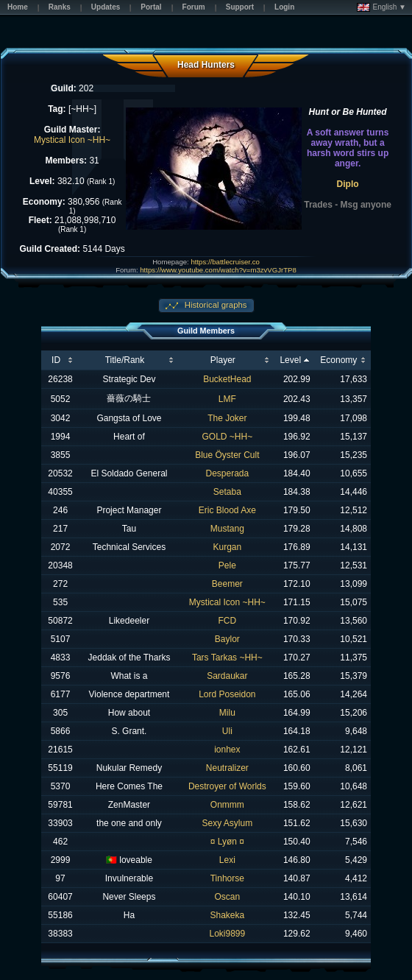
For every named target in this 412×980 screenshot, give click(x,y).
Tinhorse (227, 878)
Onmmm (227, 805)
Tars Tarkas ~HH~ (227, 658)
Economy (338, 360)
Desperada (227, 473)
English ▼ (381, 7)
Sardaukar (227, 676)
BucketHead (227, 379)
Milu (227, 713)
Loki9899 (227, 934)
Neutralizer (227, 768)
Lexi (227, 860)
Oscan (228, 897)
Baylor (227, 639)
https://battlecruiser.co (225, 262)
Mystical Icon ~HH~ (72, 140)
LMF (227, 399)
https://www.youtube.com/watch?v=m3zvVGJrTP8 (218, 270)
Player (223, 360)
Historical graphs (215, 305)
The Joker (227, 418)
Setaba (227, 492)
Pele (227, 565)
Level (290, 360)
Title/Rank (125, 360)
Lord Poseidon (227, 694)
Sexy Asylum (227, 823)
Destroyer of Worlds (227, 786)
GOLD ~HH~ (227, 437)
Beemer (227, 584)
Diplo (348, 184)
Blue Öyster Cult (227, 455)
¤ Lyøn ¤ (227, 842)
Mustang (227, 529)
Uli (227, 731)
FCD (228, 621)
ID (56, 360)
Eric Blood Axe (227, 510)
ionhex (227, 750)
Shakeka (227, 915)
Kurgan (227, 547)
